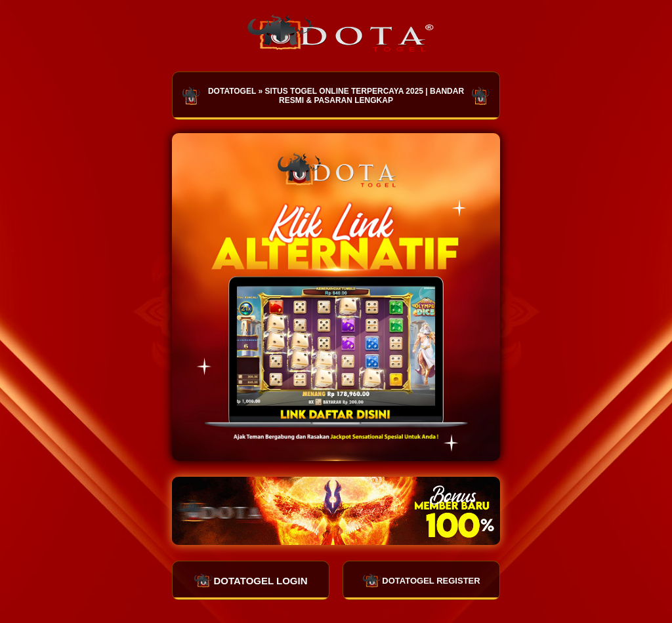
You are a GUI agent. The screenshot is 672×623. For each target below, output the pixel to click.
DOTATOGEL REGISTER (421, 580)
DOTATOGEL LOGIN (250, 580)
